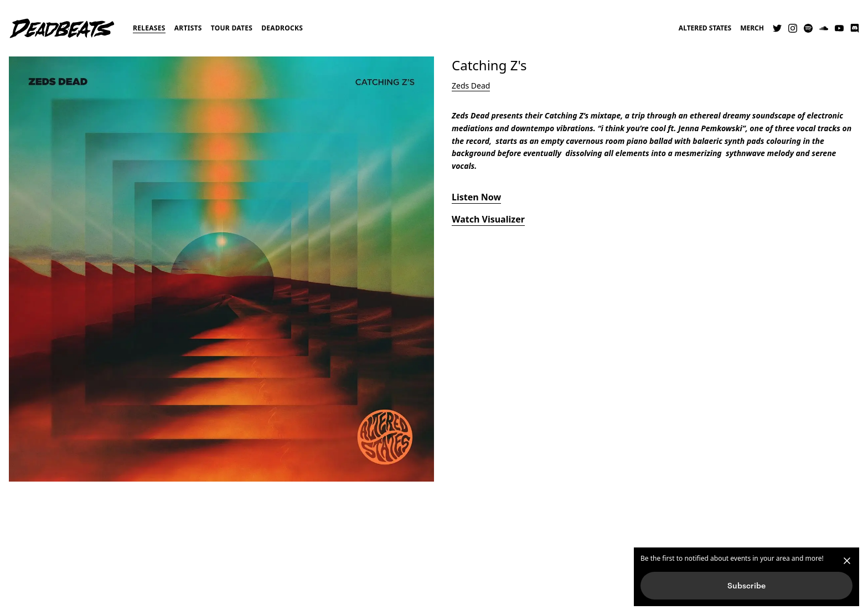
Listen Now (476, 197)
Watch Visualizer (488, 219)
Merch (752, 28)
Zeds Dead (471, 86)
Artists (188, 28)
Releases (149, 28)
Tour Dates (232, 28)
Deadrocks (282, 28)
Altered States (705, 28)
